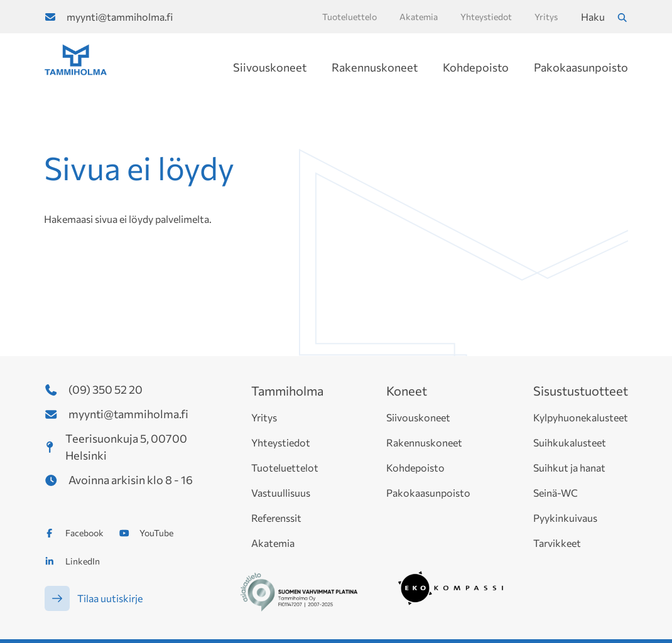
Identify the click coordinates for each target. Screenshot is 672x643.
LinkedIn (83, 561)
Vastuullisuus (281, 493)
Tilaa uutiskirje (110, 598)
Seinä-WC (555, 493)
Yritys (264, 417)
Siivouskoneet (270, 67)
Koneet (407, 391)
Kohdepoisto (476, 67)
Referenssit (276, 518)
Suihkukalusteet (570, 442)
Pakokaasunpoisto (581, 67)
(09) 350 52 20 (106, 389)
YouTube (156, 533)
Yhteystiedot (281, 442)
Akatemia (273, 543)
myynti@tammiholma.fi (120, 17)
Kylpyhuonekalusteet (581, 417)
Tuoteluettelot (285, 467)
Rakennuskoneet (375, 67)
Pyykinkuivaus (565, 518)
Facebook (84, 533)
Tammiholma (287, 391)
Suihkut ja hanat (569, 467)
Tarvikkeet (557, 543)
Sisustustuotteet (581, 391)
